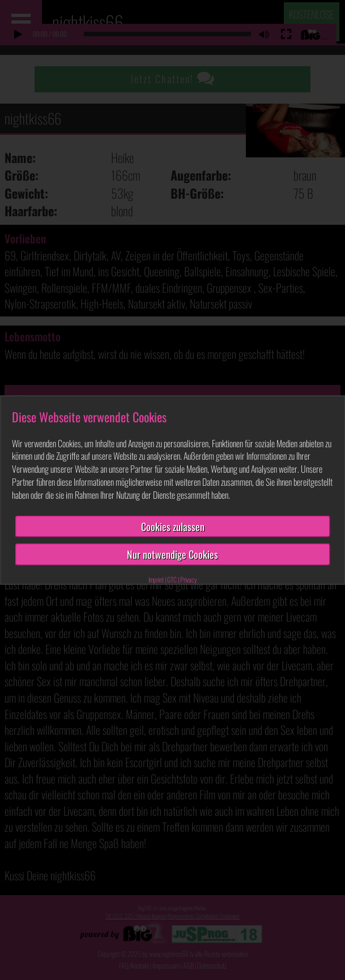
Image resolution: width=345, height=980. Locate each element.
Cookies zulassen (173, 526)
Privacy (189, 579)
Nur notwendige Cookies (172, 554)
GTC (172, 579)
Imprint (156, 579)
